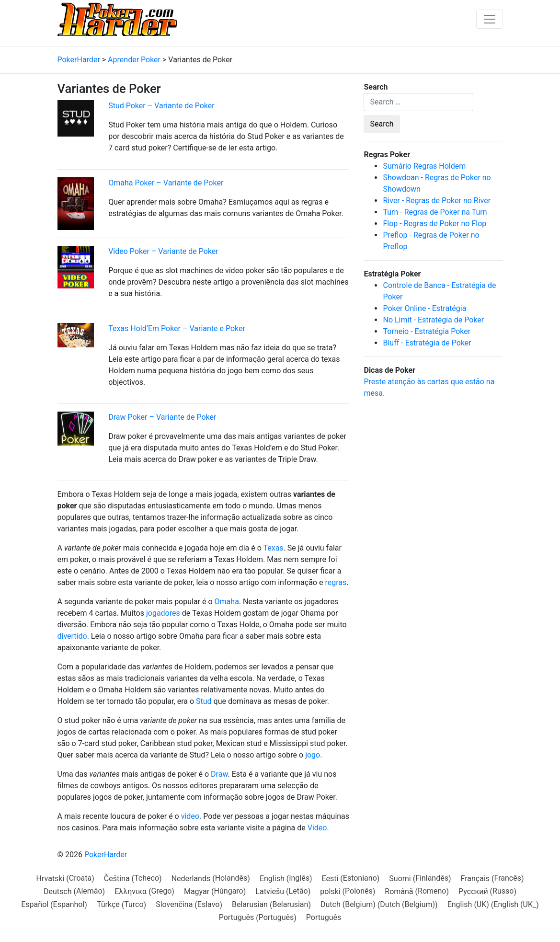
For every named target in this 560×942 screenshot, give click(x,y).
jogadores (163, 613)
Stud (204, 701)
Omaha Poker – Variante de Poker (166, 183)
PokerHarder (106, 855)
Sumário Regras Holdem (424, 166)
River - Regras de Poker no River (437, 201)
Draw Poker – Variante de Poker (162, 417)
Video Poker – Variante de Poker (163, 251)
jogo (313, 755)
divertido (72, 636)
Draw (219, 774)
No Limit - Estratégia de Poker (433, 320)
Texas (273, 548)
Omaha (227, 602)
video (190, 816)
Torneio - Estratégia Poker (427, 331)
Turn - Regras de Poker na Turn (435, 212)
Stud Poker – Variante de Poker (161, 106)
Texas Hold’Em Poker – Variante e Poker (177, 328)
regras (336, 582)
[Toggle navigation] (490, 19)
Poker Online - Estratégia (424, 308)
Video (317, 828)
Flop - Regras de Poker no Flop (434, 224)
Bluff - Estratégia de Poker (427, 343)
